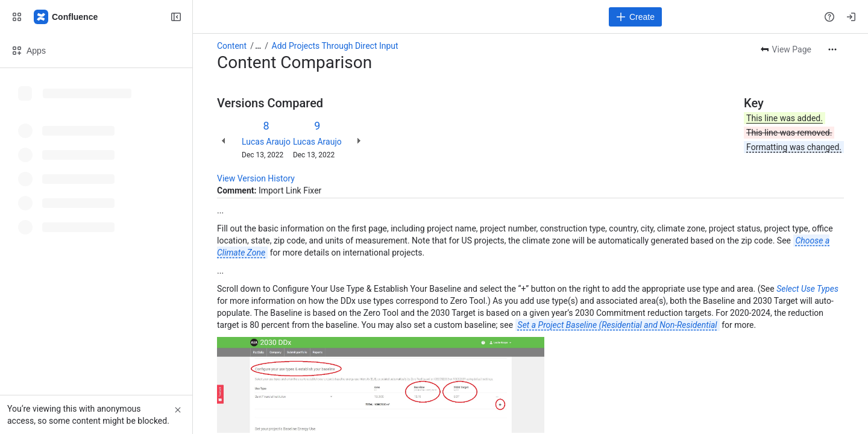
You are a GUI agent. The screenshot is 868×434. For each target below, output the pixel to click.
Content (232, 46)
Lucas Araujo (266, 142)
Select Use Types (807, 289)
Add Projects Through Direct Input (335, 46)
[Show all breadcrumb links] (258, 46)
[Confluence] (66, 17)
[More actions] (832, 49)
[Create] (635, 17)
